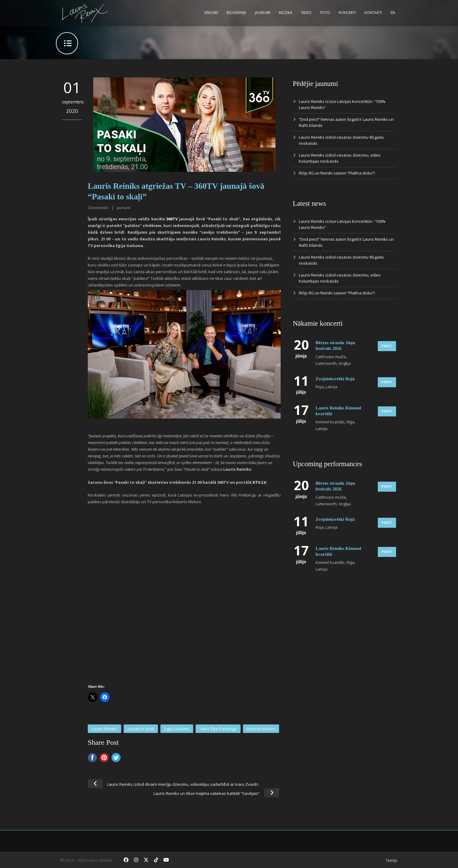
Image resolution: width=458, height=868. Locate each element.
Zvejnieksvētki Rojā (335, 379)
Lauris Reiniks (104, 729)
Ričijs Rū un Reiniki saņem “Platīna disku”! (337, 173)
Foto (325, 13)
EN (393, 13)
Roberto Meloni (261, 729)
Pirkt (387, 346)
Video (306, 13)
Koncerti (347, 13)
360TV (172, 219)
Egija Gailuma (177, 729)
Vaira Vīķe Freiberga (218, 729)
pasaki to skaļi (141, 729)
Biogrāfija (236, 13)
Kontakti (373, 13)
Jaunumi (263, 13)
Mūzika (286, 13)
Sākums (211, 13)
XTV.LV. (260, 482)
